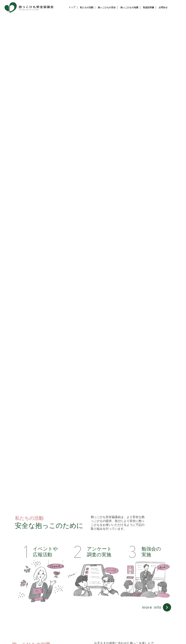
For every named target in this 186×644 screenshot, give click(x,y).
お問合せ (163, 7)
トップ (72, 7)
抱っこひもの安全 (107, 7)
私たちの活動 (87, 7)
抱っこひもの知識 (129, 7)
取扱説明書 (149, 7)
